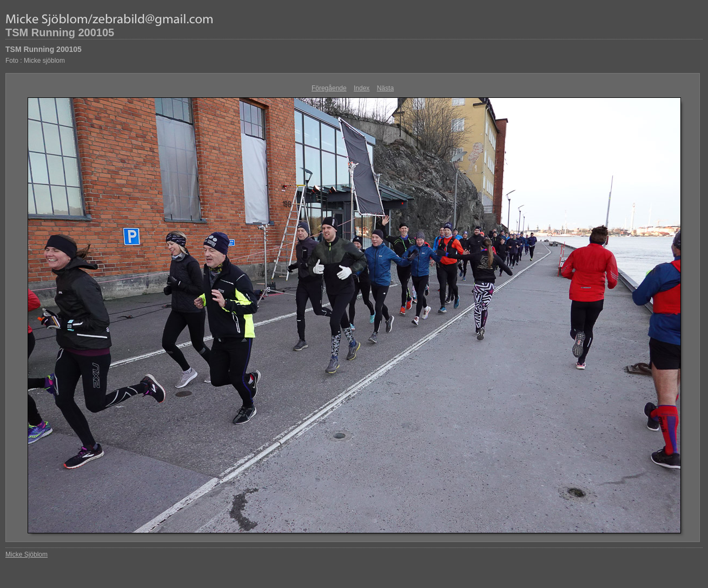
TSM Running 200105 (60, 32)
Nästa (385, 88)
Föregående (329, 88)
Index (362, 88)
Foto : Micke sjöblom (35, 61)
